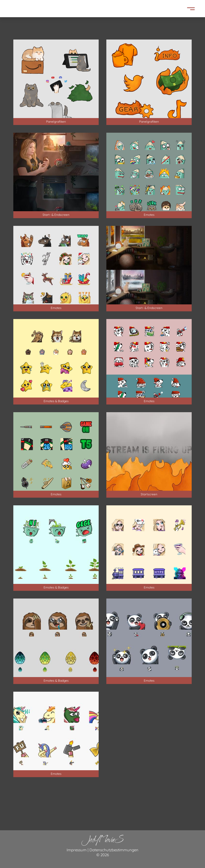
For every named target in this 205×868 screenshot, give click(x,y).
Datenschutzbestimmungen (114, 850)
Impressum (77, 850)
